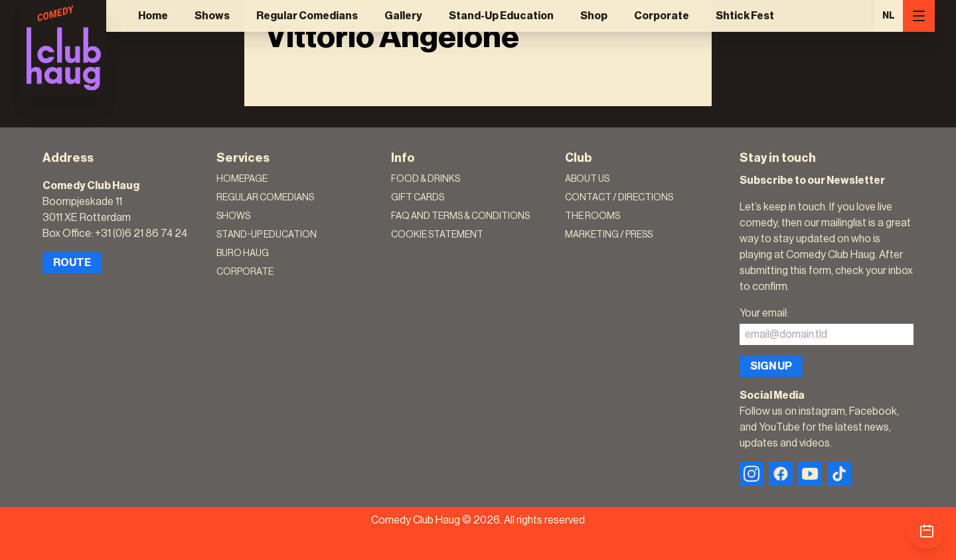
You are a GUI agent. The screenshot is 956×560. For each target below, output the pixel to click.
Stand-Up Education (501, 16)
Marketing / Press (609, 235)
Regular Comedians (307, 16)
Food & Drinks (426, 179)
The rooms (593, 216)
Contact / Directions (619, 198)
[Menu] (919, 16)
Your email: (764, 313)
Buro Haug (243, 253)
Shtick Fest (745, 16)
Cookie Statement (437, 235)
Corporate (662, 16)
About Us (587, 179)
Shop (594, 16)
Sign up (771, 366)
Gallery (403, 16)
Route (72, 263)
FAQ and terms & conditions (460, 216)
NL (889, 16)
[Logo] (64, 48)
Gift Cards (418, 198)
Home (153, 16)
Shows (212, 16)
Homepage (242, 179)
